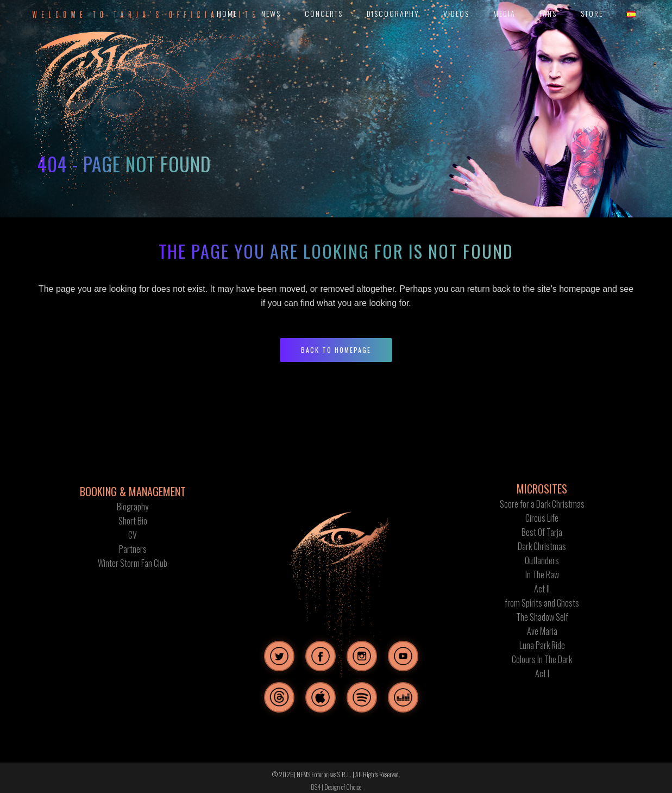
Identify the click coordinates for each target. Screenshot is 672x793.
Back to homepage (336, 350)
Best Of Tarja (542, 532)
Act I (542, 673)
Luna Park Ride (542, 645)
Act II (542, 589)
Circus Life (542, 518)
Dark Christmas (542, 546)
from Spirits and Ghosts (542, 603)
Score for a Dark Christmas (542, 504)
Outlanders (542, 560)
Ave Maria (542, 631)
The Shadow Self (542, 617)
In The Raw (542, 575)
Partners (133, 549)
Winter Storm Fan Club (133, 563)
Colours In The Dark (542, 659)
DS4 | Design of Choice (336, 787)
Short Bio (133, 521)
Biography (133, 507)
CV (133, 535)
